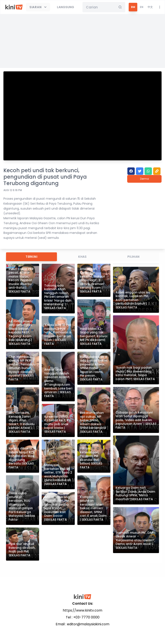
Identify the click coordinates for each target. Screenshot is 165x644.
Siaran (38, 7)
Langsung (66, 7)
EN (142, 7)
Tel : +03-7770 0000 (83, 617)
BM (133, 7)
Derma (144, 179)
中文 (150, 7)
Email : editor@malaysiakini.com (82, 624)
